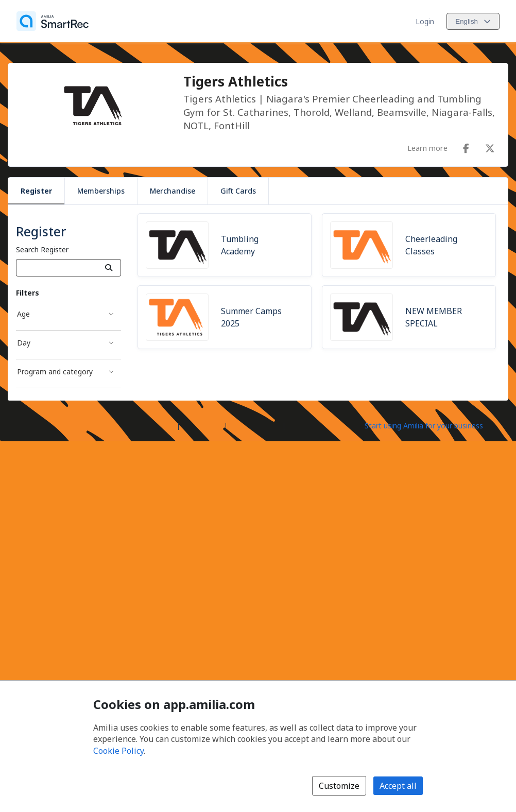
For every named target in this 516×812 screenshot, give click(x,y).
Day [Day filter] (24, 343)
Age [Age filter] (23, 314)
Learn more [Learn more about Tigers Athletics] (427, 148)
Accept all (398, 786)
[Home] (53, 21)
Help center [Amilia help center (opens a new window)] (202, 425)
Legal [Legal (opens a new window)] (297, 425)
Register (36, 191)
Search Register (42, 249)
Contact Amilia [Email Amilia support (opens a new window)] (255, 425)
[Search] (109, 268)
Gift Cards (238, 191)
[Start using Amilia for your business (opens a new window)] (433, 425)
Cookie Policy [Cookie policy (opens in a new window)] (118, 751)
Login (425, 21)
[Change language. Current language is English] (473, 21)
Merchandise (173, 191)
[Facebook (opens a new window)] (466, 146)
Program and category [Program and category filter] (55, 372)
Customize (339, 786)
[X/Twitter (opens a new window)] (490, 146)
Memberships (101, 191)
